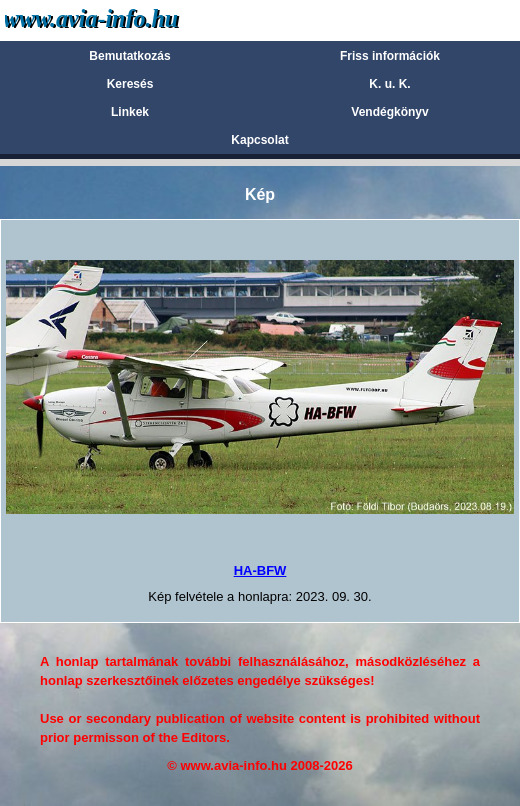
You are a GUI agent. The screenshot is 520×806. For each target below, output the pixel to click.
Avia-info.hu (126, 19)
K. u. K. (389, 84)
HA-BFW (260, 570)
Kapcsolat (259, 140)
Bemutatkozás (129, 56)
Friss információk (390, 56)
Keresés (130, 84)
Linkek (130, 112)
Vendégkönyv (389, 112)
